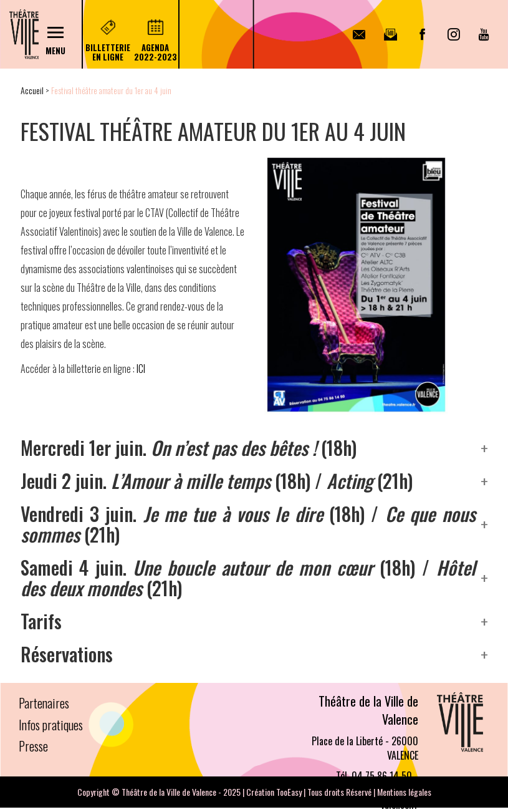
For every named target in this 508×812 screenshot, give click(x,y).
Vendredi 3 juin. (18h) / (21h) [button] (248, 524)
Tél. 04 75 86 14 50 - (377, 776)
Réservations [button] (67, 654)
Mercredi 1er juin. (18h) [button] (189, 447)
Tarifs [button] (41, 621)
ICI (141, 369)
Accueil (32, 90)
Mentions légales (404, 792)
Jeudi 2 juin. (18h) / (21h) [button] (217, 481)
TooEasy (289, 792)
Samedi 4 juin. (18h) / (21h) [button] (248, 578)
